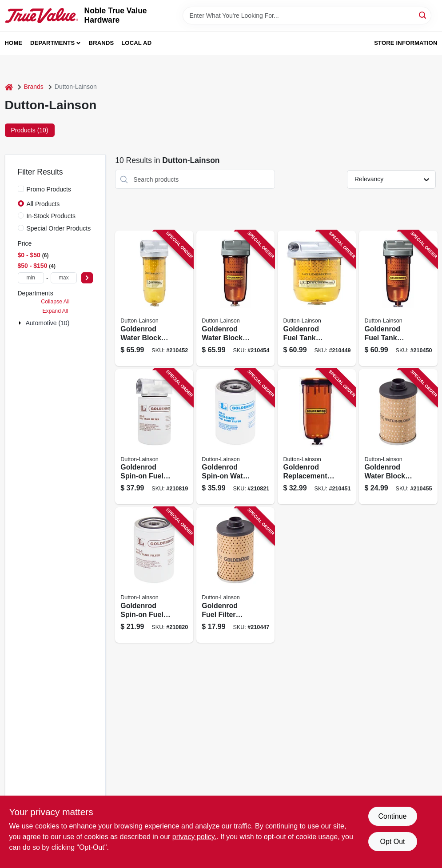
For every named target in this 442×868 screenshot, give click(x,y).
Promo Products (49, 189)
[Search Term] (307, 16)
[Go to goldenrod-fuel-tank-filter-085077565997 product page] (317, 298)
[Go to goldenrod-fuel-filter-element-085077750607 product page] (235, 575)
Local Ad (136, 43)
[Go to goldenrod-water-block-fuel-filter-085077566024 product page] (154, 298)
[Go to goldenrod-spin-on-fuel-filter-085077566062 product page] (154, 437)
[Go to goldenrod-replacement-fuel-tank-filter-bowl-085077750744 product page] (317, 437)
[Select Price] (87, 278)
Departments (52, 43)
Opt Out (392, 842)
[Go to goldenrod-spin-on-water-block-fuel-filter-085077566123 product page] (235, 437)
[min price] (31, 278)
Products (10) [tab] (30, 130)
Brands (102, 43)
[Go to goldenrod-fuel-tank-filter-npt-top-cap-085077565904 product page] (398, 298)
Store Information (406, 43)
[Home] (9, 87)
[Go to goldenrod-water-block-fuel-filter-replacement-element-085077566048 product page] (398, 437)
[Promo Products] (21, 189)
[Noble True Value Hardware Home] (42, 15)
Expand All (55, 311)
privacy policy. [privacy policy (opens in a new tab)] (194, 837)
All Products (43, 204)
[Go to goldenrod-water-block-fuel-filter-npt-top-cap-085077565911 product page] (235, 298)
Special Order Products (59, 228)
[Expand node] (21, 323)
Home (14, 43)
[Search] (423, 15)
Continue (392, 816)
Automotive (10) (48, 323)
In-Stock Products (51, 216)
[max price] (64, 278)
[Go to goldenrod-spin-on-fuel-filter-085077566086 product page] (154, 575)
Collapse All (55, 302)
